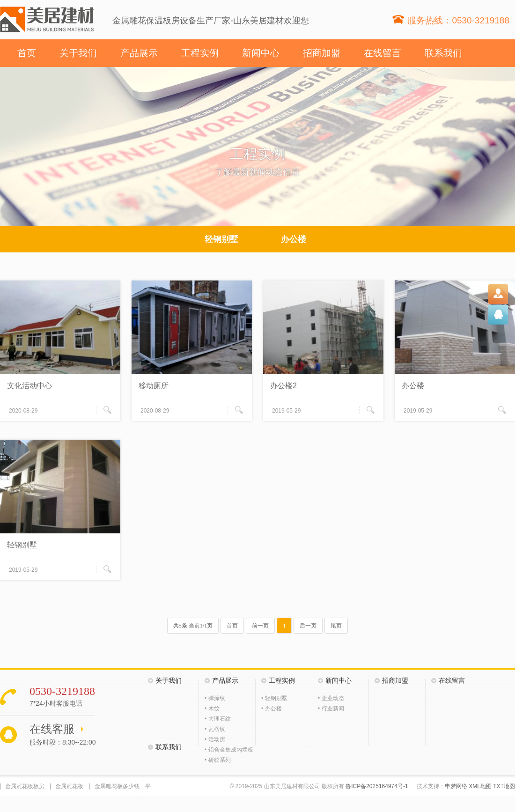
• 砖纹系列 (218, 760)
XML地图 (480, 786)
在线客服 (52, 729)
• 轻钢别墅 (274, 698)
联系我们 (443, 53)
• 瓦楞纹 (215, 729)
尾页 (336, 626)
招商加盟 (322, 53)
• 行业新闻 (331, 709)
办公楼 (294, 239)
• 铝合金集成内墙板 (229, 750)
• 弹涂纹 (215, 698)
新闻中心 (261, 53)
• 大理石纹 (218, 719)
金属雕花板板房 (25, 786)
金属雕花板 (69, 786)
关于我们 (78, 53)
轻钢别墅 (221, 239)
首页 (27, 53)
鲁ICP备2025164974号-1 (377, 786)
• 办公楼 (272, 709)
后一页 (308, 626)
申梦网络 (456, 786)
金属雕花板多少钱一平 (123, 786)
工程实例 (200, 53)
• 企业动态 (331, 698)
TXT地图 (504, 786)
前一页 (260, 626)
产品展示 (139, 53)
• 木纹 (212, 709)
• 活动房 (215, 739)
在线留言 (383, 53)
